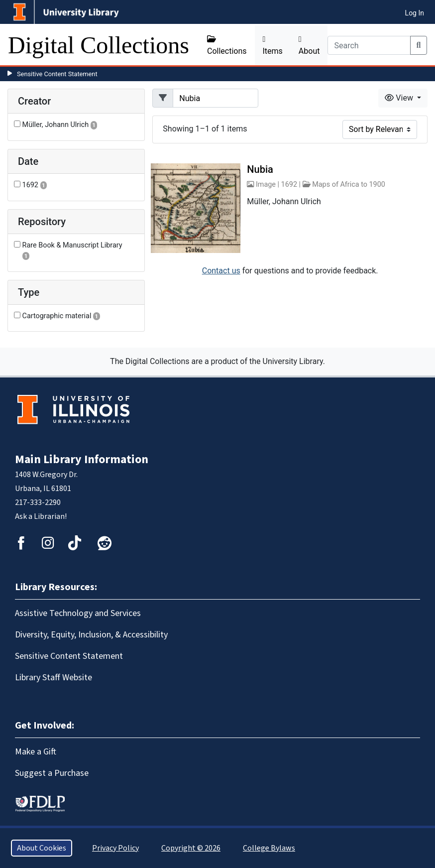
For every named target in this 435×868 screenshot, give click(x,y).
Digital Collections (99, 45)
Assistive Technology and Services (78, 613)
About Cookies (42, 848)
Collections (227, 45)
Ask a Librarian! (41, 516)
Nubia (260, 169)
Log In (415, 13)
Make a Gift (36, 752)
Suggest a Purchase (52, 773)
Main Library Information (82, 459)
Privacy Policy (115, 848)
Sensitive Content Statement (57, 74)
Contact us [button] (221, 271)
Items (273, 46)
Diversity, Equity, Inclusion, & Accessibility (91, 635)
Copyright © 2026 (191, 848)
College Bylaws (269, 848)
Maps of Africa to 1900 (349, 185)
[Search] (369, 45)
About (309, 46)
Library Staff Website (54, 678)
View (400, 98)
